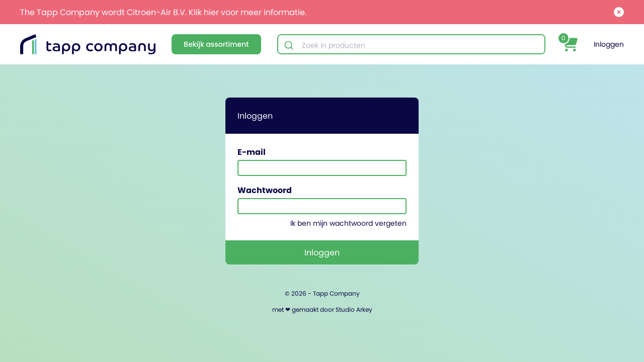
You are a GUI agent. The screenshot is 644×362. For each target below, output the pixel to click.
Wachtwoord (265, 190)
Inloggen (609, 44)
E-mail (252, 152)
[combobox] (412, 45)
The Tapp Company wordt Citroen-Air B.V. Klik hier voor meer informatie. (163, 12)
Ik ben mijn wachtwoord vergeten (348, 223)
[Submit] (290, 45)
